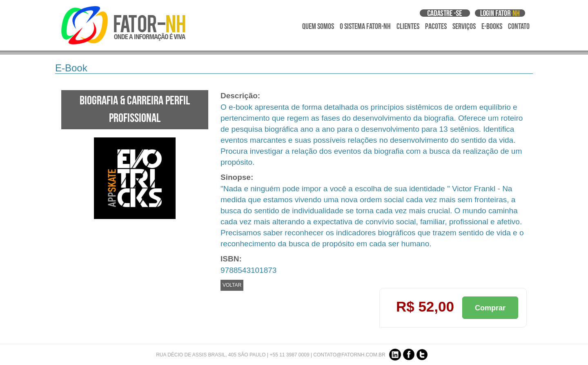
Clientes (408, 27)
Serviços (464, 27)
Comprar (490, 308)
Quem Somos (318, 27)
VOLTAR (232, 285)
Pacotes (436, 27)
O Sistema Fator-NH (365, 27)
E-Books (492, 27)
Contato (519, 27)
